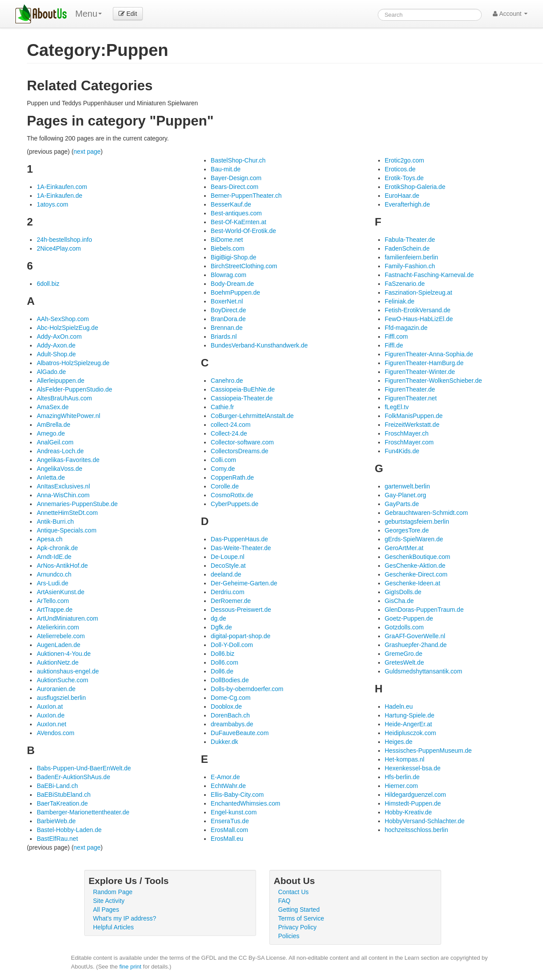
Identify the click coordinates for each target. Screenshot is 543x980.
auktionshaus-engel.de (68, 671)
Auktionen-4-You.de (63, 654)
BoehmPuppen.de (235, 292)
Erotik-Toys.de (404, 178)
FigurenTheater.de (410, 389)
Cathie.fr (222, 407)
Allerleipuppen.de (60, 381)
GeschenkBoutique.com (418, 557)
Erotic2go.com (404, 160)
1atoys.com (52, 204)
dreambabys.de (232, 724)
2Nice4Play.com (59, 248)
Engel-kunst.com (234, 812)
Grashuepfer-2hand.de (416, 645)
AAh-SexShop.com (63, 319)
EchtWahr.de (228, 786)
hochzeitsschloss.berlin (417, 830)
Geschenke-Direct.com (416, 574)
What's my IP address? (125, 918)
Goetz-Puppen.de (409, 618)
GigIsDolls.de (403, 592)
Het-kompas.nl (405, 759)
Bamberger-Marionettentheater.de (83, 812)
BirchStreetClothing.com (244, 266)
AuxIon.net (51, 724)
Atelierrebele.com (61, 636)
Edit (128, 14)
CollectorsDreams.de (240, 451)
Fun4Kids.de (402, 451)
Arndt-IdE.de (54, 557)
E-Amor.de (225, 777)
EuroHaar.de (402, 196)
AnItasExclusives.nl (63, 486)
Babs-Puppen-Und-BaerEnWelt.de (84, 768)
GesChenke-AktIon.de (415, 566)
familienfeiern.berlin (411, 257)
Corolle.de (225, 486)
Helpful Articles (113, 927)
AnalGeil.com (55, 442)
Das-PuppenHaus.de (239, 539)
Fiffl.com (396, 337)
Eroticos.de (400, 169)
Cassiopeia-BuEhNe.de (243, 389)
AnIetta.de (51, 477)
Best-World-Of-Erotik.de (243, 231)
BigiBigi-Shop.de (234, 257)
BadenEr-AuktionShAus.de (73, 777)
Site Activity (109, 901)
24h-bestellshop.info (64, 240)
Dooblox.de (226, 706)
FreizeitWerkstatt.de (412, 425)
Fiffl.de (394, 345)
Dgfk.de (221, 627)
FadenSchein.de (407, 248)
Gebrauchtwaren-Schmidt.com (426, 513)
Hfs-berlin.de (402, 777)
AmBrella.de (53, 425)
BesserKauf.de (231, 204)
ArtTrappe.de (54, 610)
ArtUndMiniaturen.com (67, 618)
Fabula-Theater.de (410, 240)
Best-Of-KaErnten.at (238, 222)
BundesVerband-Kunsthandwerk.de (259, 345)
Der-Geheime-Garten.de (244, 583)
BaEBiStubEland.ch (63, 795)
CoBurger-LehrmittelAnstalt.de (252, 416)
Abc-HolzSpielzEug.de (67, 328)
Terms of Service (301, 918)
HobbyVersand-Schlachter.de (425, 821)
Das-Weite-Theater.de (241, 548)
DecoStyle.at (228, 566)
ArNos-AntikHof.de (62, 566)
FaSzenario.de (405, 284)
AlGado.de (51, 372)
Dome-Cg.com (231, 698)
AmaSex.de (52, 407)
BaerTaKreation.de (62, 803)
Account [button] (510, 14)
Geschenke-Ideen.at (413, 583)
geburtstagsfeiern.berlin (417, 521)
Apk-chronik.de (57, 548)
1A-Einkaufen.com (62, 187)
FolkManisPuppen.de (414, 416)
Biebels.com (227, 248)
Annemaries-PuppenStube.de (77, 504)
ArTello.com (53, 601)
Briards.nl (224, 337)
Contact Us (293, 892)
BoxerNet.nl (227, 301)
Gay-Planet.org (405, 495)
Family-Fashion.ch (410, 266)
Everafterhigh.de (407, 204)
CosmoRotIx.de (232, 495)
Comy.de (223, 469)
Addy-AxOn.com (59, 337)
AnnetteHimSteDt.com (67, 513)
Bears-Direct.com (234, 187)
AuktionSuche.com (62, 680)
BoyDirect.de (228, 310)
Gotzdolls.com (404, 627)
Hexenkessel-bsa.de (413, 768)
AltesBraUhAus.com (64, 398)
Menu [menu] (89, 14)
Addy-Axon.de (56, 345)
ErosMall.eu (227, 839)
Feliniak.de (400, 301)
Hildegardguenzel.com (415, 795)
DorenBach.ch (230, 715)
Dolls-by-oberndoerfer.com (247, 689)
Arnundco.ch (54, 574)
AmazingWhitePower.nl (68, 416)
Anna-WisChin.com (63, 495)
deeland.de (226, 574)
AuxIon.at (50, 706)
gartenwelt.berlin (407, 486)
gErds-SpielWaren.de (414, 539)
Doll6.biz (223, 654)
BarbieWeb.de (56, 821)
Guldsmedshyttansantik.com (424, 671)
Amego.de (51, 433)
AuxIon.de (50, 715)
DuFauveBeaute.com (240, 733)
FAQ (284, 901)
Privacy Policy (297, 927)
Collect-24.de (229, 433)
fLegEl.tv (397, 407)
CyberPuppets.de (234, 504)
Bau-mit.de (226, 169)
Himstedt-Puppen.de (413, 803)
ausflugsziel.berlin (61, 698)
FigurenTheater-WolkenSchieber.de (433, 381)
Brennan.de (227, 328)
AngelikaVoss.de (60, 469)
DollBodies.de (230, 680)
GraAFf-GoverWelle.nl (415, 636)
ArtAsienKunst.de (60, 592)
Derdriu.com (227, 592)
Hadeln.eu (399, 706)
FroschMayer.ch (407, 433)
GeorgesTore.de (407, 530)
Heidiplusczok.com (411, 733)
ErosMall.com (229, 830)
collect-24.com (231, 425)
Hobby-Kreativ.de (408, 812)
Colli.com (223, 460)
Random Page (113, 892)
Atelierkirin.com (58, 627)
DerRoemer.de (231, 601)
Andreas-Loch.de (60, 451)
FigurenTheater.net (411, 398)
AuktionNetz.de (58, 662)
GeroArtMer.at (404, 548)
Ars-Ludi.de (52, 583)
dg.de (218, 618)
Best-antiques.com (236, 213)
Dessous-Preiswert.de (241, 610)
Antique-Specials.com (66, 530)
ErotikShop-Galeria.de (415, 187)
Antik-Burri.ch (55, 521)
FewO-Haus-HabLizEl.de (419, 319)
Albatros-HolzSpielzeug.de (73, 363)
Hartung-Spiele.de (410, 715)
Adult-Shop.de (56, 354)
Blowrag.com (229, 275)
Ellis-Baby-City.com (237, 795)
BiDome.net (227, 240)
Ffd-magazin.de (406, 328)
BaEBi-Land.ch (57, 786)
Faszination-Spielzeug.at (418, 292)
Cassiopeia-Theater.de (242, 398)
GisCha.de (399, 601)
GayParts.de (402, 504)
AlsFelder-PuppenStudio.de (74, 389)
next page (87, 152)
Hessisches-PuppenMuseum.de (428, 751)
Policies (289, 936)
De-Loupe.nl (227, 557)
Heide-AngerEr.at (408, 724)
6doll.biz (48, 284)
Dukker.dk (224, 742)
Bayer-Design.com (236, 178)
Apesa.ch (49, 539)
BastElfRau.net (57, 839)
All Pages (106, 910)
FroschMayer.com (409, 442)
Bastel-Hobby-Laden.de (69, 830)
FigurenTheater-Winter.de (420, 372)
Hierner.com (401, 786)
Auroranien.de (56, 689)
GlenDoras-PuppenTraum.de (424, 610)
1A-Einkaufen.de (60, 196)
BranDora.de (228, 319)
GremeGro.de (404, 654)
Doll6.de (222, 671)
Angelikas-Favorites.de (68, 460)
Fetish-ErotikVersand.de (418, 310)
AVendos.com (55, 733)
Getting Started (299, 910)
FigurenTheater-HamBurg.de (424, 363)
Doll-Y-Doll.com (232, 645)
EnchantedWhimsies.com (245, 803)
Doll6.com (224, 662)
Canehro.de (227, 381)
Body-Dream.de (232, 284)
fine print (130, 967)
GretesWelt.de (404, 662)
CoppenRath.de (232, 477)
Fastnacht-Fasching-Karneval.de (429, 275)
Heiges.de (399, 742)
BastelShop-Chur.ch (238, 160)
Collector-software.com (242, 442)
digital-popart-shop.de (240, 636)
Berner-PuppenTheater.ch (246, 196)
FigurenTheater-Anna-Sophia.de (429, 354)
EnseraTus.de (230, 821)
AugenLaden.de (58, 645)
